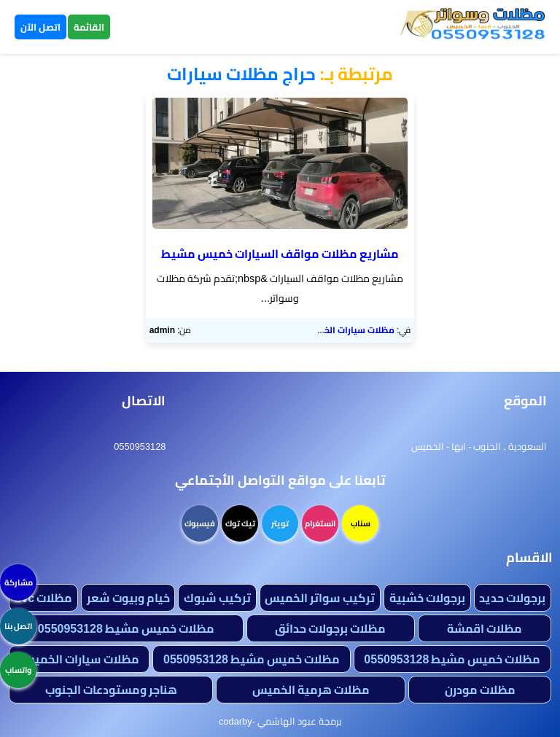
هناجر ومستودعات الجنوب (111, 690)
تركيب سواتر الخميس (320, 598)
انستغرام (320, 523)
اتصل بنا (18, 626)
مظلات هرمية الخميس (311, 690)
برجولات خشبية (427, 598)
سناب (361, 523)
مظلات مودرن (480, 690)
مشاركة (19, 582)
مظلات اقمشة (485, 628)
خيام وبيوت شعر (128, 598)
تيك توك (240, 523)
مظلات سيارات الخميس (349, 330)
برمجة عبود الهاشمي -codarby (280, 721)
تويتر (280, 523)
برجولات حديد (512, 598)
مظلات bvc (44, 598)
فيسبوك (200, 523)
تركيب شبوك (217, 598)
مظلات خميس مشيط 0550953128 (126, 628)
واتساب (18, 670)
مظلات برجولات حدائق (330, 628)
